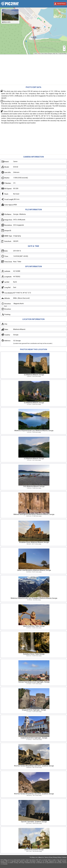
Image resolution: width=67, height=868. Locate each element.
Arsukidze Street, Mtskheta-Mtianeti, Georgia (34, 542)
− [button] (64, 50)
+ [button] (64, 47)
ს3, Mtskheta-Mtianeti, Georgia (34, 375)
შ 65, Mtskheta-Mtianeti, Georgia (34, 486)
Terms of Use (48, 857)
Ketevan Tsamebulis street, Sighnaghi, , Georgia (34, 682)
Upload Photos (61, 4)
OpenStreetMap (63, 54)
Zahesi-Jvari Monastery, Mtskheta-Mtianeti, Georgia (34, 570)
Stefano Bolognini (48, 54)
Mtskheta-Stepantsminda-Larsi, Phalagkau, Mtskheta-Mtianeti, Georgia (34, 598)
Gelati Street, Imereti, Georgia (34, 850)
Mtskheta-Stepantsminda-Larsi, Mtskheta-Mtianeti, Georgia (34, 431)
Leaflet (35, 54)
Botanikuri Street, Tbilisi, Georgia (34, 654)
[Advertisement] (33, 70)
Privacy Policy (57, 857)
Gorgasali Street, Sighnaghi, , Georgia (34, 710)
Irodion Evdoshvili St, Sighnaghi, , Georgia (34, 738)
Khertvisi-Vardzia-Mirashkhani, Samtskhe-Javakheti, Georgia (34, 766)
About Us (41, 857)
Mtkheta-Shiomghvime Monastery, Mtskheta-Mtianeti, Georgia (34, 514)
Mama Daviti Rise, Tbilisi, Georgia (34, 626)
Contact (64, 857)
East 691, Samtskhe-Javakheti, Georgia (34, 822)
